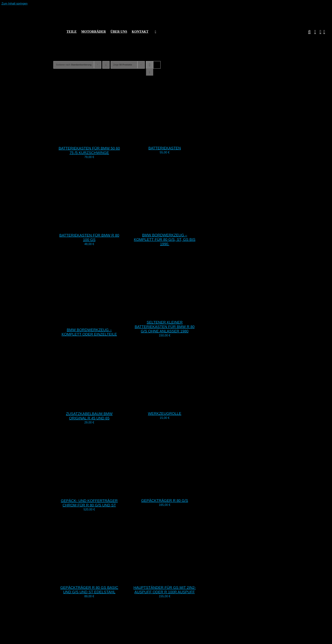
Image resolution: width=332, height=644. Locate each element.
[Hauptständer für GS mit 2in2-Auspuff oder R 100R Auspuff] (175, 579)
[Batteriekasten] (175, 140)
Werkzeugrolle (165, 414)
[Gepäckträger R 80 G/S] (175, 492)
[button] (307, 32)
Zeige (123, 65)
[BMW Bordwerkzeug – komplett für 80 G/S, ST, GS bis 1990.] (175, 227)
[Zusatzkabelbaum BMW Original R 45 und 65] (99, 406)
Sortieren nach (74, 65)
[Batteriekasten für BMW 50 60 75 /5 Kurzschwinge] (99, 140)
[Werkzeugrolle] (175, 405)
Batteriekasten (165, 148)
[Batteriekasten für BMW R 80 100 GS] (99, 227)
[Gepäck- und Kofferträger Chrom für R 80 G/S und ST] (99, 493)
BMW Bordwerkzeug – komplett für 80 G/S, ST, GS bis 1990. (165, 239)
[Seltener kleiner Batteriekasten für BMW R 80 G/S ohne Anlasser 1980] (175, 314)
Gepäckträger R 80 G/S (165, 501)
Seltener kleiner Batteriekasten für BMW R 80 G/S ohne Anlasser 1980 (165, 327)
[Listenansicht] (150, 72)
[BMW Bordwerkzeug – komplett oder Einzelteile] (99, 322)
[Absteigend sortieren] (106, 65)
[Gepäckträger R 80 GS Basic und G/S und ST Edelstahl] (99, 579)
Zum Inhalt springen (14, 4)
